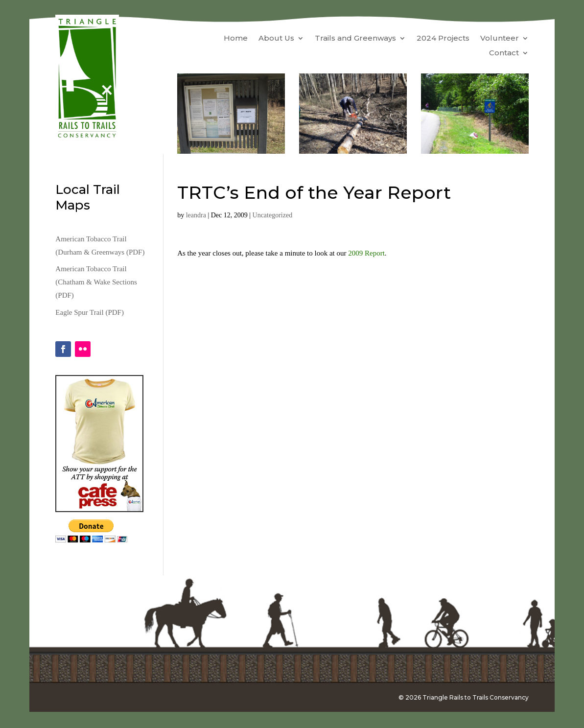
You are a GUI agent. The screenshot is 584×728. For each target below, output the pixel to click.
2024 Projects (443, 39)
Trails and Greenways (355, 39)
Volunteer (500, 39)
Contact (504, 53)
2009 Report (366, 253)
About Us (276, 39)
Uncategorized (273, 215)
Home (236, 39)
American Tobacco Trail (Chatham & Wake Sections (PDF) (96, 282)
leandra (196, 215)
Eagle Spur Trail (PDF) (90, 312)
